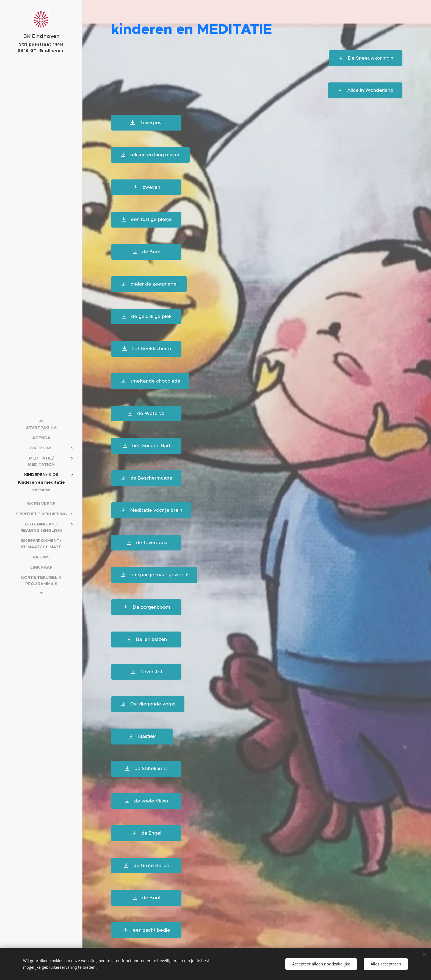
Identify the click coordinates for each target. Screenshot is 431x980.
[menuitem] (41, 427)
